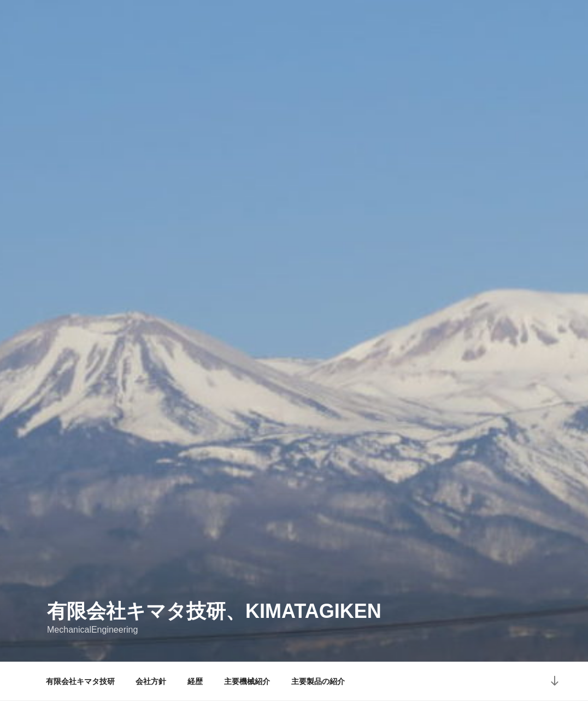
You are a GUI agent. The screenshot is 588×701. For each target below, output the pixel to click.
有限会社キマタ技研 (80, 681)
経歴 (195, 681)
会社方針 (151, 681)
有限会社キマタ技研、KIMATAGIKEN (214, 611)
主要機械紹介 (247, 681)
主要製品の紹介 (318, 681)
